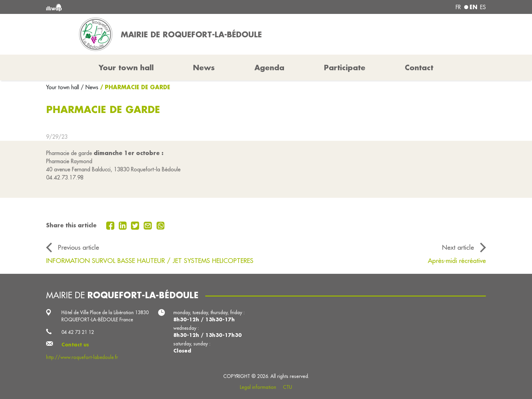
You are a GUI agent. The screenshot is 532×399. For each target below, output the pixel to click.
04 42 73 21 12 (78, 332)
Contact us (75, 345)
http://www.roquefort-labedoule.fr (82, 357)
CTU (288, 387)
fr (458, 7)
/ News (90, 87)
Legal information (258, 387)
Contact (419, 68)
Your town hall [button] (126, 68)
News (204, 68)
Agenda (269, 68)
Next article (458, 247)
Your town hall (63, 87)
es (483, 7)
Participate (345, 68)
